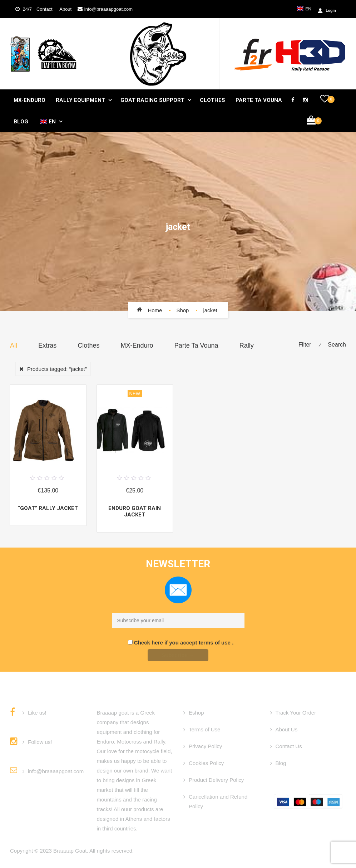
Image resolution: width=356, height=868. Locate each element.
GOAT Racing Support (152, 100)
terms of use (215, 643)
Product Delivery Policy (216, 780)
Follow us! (40, 742)
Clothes (212, 100)
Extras (47, 345)
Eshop (196, 713)
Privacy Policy (205, 746)
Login (32, 34)
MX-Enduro (29, 100)
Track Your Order (296, 713)
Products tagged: (57, 369)
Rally (247, 345)
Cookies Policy (206, 763)
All (14, 345)
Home (155, 310)
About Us (287, 729)
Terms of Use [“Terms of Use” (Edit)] (204, 729)
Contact (45, 9)
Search (337, 345)
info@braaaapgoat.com (108, 9)
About (63, 9)
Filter (305, 345)
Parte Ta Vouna (259, 100)
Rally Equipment (80, 100)
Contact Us (289, 746)
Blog (21, 122)
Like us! (37, 713)
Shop (182, 310)
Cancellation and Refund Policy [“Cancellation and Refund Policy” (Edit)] (218, 801)
